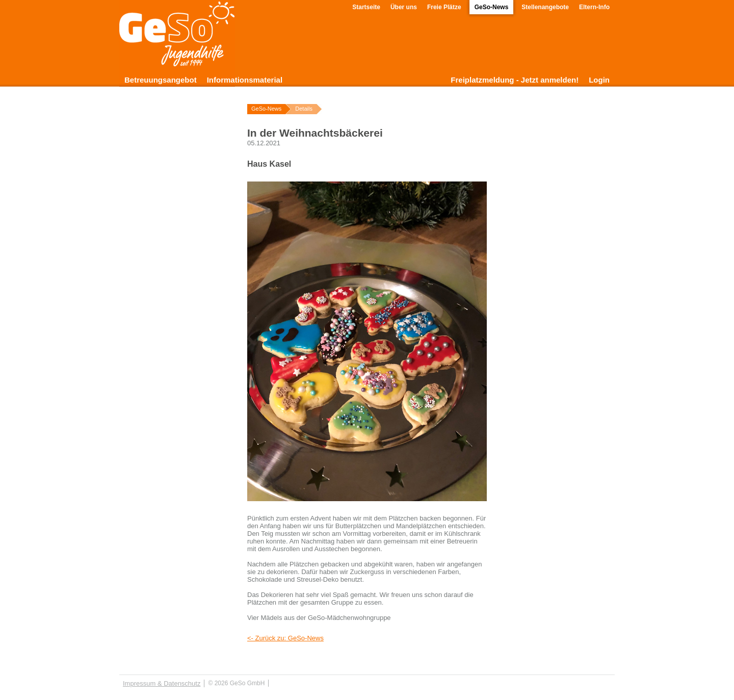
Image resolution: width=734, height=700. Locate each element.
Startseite (366, 7)
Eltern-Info (594, 7)
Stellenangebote (545, 7)
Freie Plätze (444, 7)
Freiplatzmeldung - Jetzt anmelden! (515, 80)
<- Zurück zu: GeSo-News (285, 638)
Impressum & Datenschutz (162, 683)
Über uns (404, 7)
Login (599, 80)
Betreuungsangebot (161, 80)
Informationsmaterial (245, 80)
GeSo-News (492, 7)
